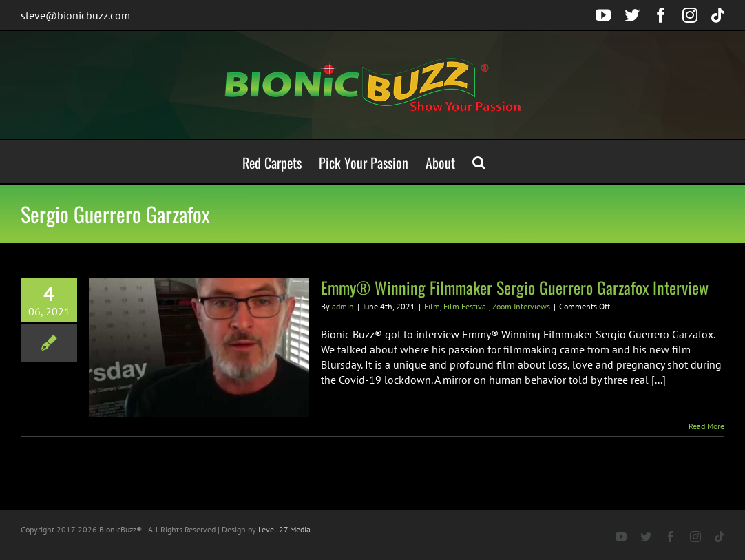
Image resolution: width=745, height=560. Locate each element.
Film (432, 306)
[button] (479, 162)
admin (343, 306)
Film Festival (466, 306)
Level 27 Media (284, 529)
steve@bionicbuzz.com (75, 15)
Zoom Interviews (521, 306)
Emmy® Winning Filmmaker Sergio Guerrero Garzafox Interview (515, 287)
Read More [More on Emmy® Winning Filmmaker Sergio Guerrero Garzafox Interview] (706, 426)
